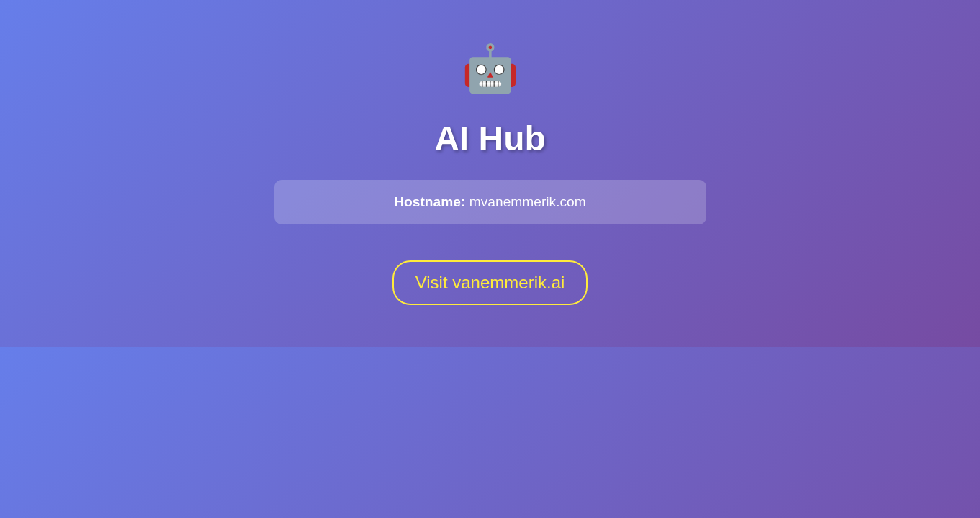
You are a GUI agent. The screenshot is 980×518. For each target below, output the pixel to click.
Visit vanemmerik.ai (490, 282)
